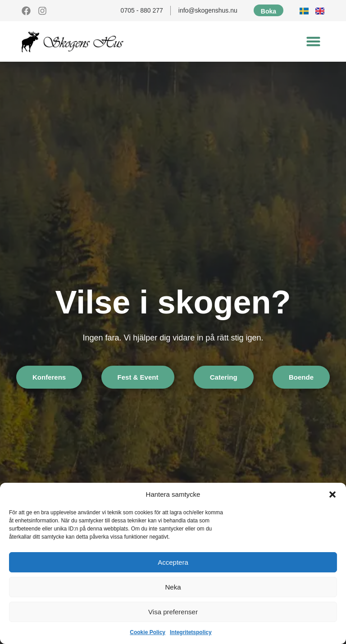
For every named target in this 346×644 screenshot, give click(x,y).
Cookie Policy (148, 632)
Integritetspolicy (191, 632)
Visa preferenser (173, 612)
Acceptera (173, 562)
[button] (332, 494)
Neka (173, 587)
